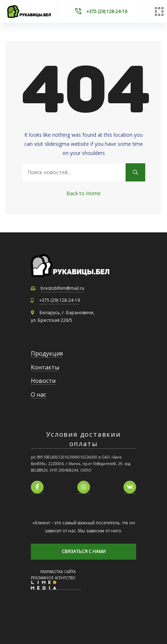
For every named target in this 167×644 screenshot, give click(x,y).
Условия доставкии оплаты (83, 439)
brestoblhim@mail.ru (62, 288)
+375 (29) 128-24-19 (60, 300)
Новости (43, 381)
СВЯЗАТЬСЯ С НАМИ (84, 551)
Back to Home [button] (83, 193)
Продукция (47, 353)
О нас (38, 395)
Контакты (45, 367)
